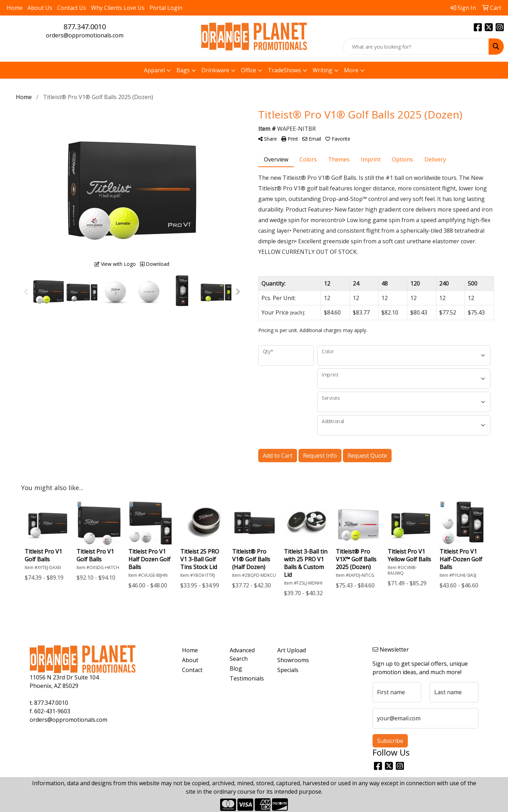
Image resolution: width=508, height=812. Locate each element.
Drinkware (215, 70)
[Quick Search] (416, 47)
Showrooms (293, 660)
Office (249, 70)
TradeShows (284, 70)
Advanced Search (242, 654)
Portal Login (166, 8)
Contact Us (72, 8)
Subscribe (390, 741)
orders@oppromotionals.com (85, 35)
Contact (192, 670)
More (351, 70)
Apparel (154, 70)
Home (15, 8)
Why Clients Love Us (118, 8)
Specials (288, 670)
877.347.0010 (85, 27)
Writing (322, 70)
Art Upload (292, 650)
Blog (236, 668)
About (190, 660)
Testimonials (247, 678)
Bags (183, 70)
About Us (40, 8)
